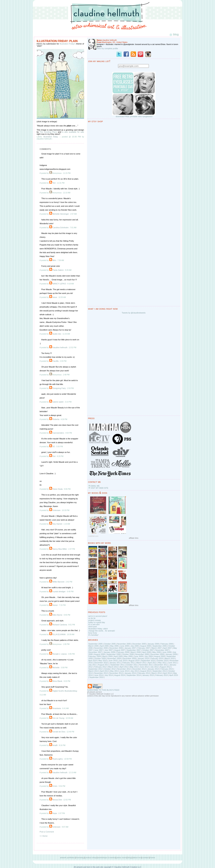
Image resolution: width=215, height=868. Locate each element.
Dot (54, 456)
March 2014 (157, 673)
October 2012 (110, 669)
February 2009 (95, 656)
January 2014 (130, 673)
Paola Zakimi (58, 270)
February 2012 (100, 667)
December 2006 (116, 648)
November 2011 (146, 665)
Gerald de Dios (59, 732)
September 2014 (134, 675)
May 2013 (114, 671)
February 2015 (162, 675)
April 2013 (104, 671)
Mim (54, 260)
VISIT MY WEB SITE (99, 488)
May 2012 (134, 667)
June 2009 (138, 656)
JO (54, 446)
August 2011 (103, 665)
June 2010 (113, 661)
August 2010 (134, 661)
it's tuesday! (93, 635)
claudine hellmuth (60, 347)
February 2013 (167, 669)
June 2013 (125, 671)
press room (121, 858)
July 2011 (93, 665)
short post (93, 627)
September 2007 (134, 650)
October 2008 (128, 654)
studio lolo (57, 334)
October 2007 (148, 650)
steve (55, 297)
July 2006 (135, 646)
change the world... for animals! (102, 631)
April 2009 (118, 656)
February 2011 (129, 663)
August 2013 (146, 671)
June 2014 (99, 675)
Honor (55, 605)
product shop (91, 858)
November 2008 (142, 654)
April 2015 (174, 675)
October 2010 (162, 661)
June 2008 (167, 652)
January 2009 (171, 654)
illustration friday (51, 137)
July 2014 (109, 675)
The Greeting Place (48, 132)
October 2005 (110, 644)
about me (137, 858)
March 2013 (93, 671)
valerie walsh (58, 402)
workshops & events (106, 858)
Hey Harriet (57, 524)
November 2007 (162, 650)
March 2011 (141, 663)
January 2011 (115, 663)
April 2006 (104, 646)
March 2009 (107, 656)
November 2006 (101, 648)
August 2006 (146, 646)
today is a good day (97, 622)
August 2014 (120, 675)
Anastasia (57, 708)
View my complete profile (107, 48)
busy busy (93, 633)
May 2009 (128, 656)
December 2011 (161, 665)
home (153, 858)
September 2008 (113, 654)
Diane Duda (57, 489)
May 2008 (157, 652)
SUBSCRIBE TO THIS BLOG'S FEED (103, 690)
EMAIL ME (95, 486)
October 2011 (132, 665)
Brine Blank (57, 681)
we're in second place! (98, 616)
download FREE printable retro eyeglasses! (134, 116)
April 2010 (93, 661)
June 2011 (172, 663)
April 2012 (124, 667)
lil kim (55, 786)
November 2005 (124, 644)
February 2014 (144, 673)
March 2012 (113, 667)
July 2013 (135, 671)
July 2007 (109, 650)
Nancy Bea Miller (60, 549)
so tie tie (92, 618)
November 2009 (114, 658)
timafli (55, 745)
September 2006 (160, 646)
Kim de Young (58, 718)
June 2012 (144, 667)
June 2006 (125, 646)
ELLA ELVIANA (59, 634)
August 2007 (120, 650)
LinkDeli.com (93, 536)
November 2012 (124, 669)
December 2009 (129, 658)
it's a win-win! (94, 624)
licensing (80, 858)
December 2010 (101, 663)
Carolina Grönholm (60, 228)
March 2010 (170, 658)
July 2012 (154, 667)
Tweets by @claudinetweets (134, 313)
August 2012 (165, 667)
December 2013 (116, 673)
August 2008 (100, 654)
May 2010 (103, 661)
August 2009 (160, 656)
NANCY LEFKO (59, 284)
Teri (54, 183)
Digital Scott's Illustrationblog (65, 691)
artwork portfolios (67, 858)
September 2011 (117, 665)
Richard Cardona (60, 625)
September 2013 (160, 671)
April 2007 (167, 648)
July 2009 (149, 656)
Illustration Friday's (68, 44)
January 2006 (153, 644)
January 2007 (130, 648)
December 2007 (95, 652)
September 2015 (96, 677)
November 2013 (101, 673)
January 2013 (153, 669)
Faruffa (55, 361)
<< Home (44, 836)
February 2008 (123, 652)
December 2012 (139, 669)
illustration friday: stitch (98, 629)
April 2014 (167, 673)
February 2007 (144, 648)
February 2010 (157, 658)
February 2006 (167, 644)
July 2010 (123, 661)
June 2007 (99, 650)
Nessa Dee (57, 800)
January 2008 (109, 652)
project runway (95, 620)
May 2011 (162, 663)
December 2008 (157, 654)
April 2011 (152, 663)
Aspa (55, 813)
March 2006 (93, 646)
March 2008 (136, 652)
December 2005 (139, 644)
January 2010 (143, 658)
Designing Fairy (59, 388)
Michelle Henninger (61, 214)
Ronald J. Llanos (60, 654)
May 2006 (114, 646)
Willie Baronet (58, 582)
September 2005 (95, 644)
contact (145, 858)
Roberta (56, 419)
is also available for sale (73, 132)
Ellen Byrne (57, 615)
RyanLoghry (58, 759)
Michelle (56, 668)
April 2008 (147, 652)
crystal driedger (59, 592)
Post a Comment (47, 832)
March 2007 (157, 648)
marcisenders (58, 433)
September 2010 (148, 661)
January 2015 (148, 675)
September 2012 (95, 669)
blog (129, 858)
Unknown (56, 510)
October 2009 (100, 658)
